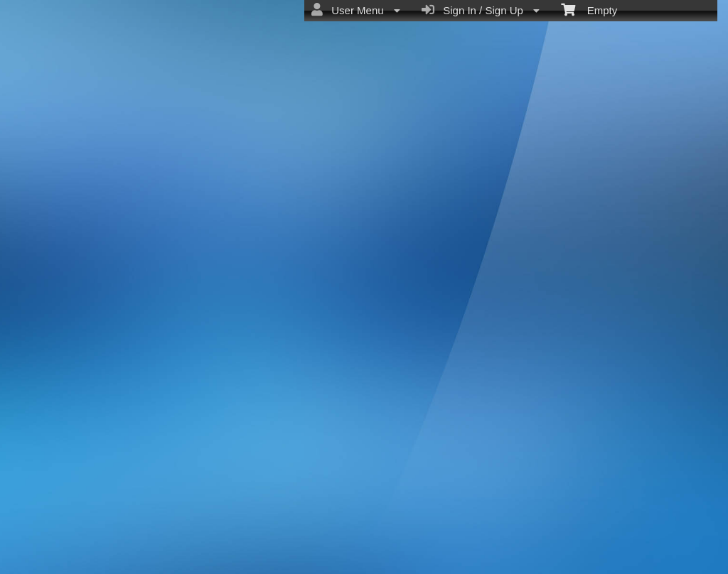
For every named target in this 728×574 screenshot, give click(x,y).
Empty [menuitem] (589, 9)
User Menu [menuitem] (356, 10)
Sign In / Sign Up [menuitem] (481, 10)
